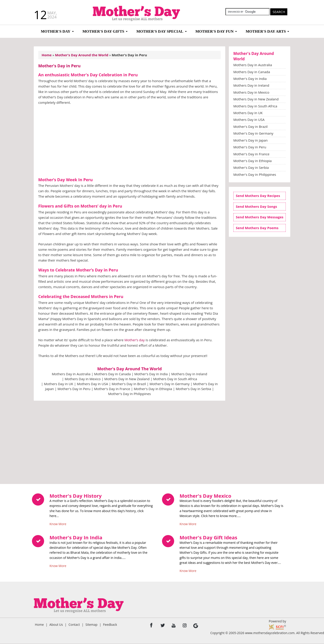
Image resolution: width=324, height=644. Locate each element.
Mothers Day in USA (92, 384)
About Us (56, 625)
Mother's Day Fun (214, 31)
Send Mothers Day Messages (260, 217)
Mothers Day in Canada (112, 374)
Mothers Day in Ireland (189, 374)
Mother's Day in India (151, 374)
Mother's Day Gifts (103, 31)
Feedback (110, 625)
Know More (58, 523)
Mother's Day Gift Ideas (208, 537)
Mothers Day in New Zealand (127, 379)
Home (39, 625)
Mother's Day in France (112, 389)
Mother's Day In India (76, 537)
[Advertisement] (130, 142)
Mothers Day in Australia (71, 374)
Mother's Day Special (160, 31)
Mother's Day (56, 31)
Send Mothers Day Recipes (258, 196)
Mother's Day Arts (266, 31)
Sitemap (91, 625)
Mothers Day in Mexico (83, 379)
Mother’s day (135, 340)
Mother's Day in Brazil (129, 384)
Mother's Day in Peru (74, 389)
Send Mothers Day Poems (257, 228)
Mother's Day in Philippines (130, 394)
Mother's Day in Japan (251, 140)
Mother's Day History (76, 496)
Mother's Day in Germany (170, 384)
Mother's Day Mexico (205, 496)
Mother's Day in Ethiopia (153, 389)
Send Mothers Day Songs (256, 206)
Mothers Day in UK (58, 384)
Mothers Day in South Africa (175, 379)
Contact (74, 625)
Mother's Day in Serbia (193, 389)
